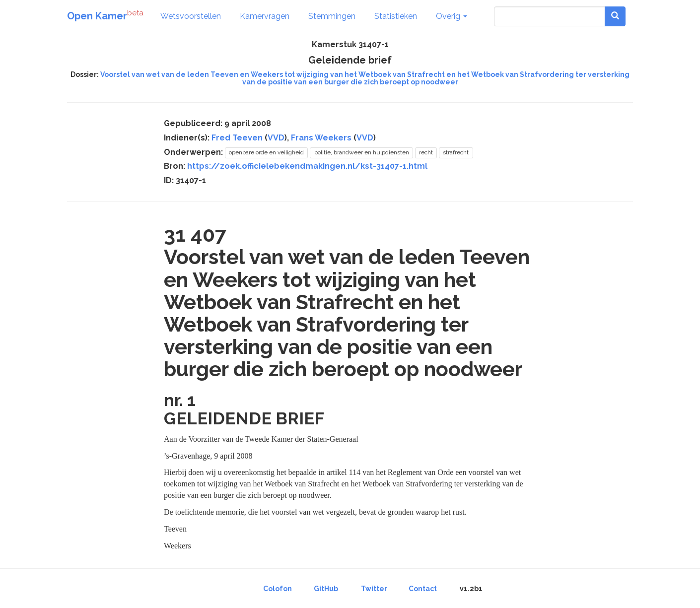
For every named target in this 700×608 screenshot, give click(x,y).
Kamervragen (265, 16)
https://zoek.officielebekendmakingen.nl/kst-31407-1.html (307, 166)
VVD (276, 138)
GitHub (326, 589)
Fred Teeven (237, 138)
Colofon (278, 589)
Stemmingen (332, 16)
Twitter (374, 589)
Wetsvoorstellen (191, 16)
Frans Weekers (321, 138)
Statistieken (396, 16)
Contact (423, 589)
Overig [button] (452, 16)
